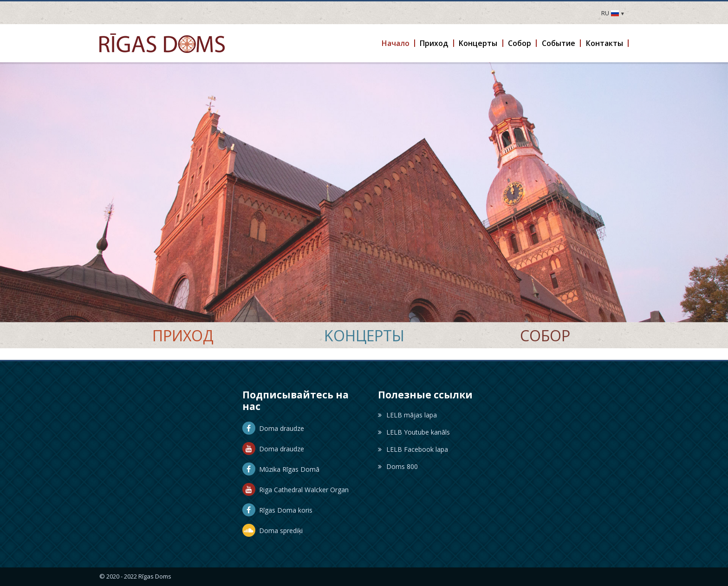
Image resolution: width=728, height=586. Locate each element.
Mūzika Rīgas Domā (281, 469)
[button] (396, 43)
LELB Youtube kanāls (414, 432)
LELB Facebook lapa (413, 449)
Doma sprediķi (273, 531)
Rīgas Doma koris (277, 510)
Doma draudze (273, 428)
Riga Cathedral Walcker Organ (296, 490)
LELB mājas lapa (407, 415)
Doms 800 (398, 466)
